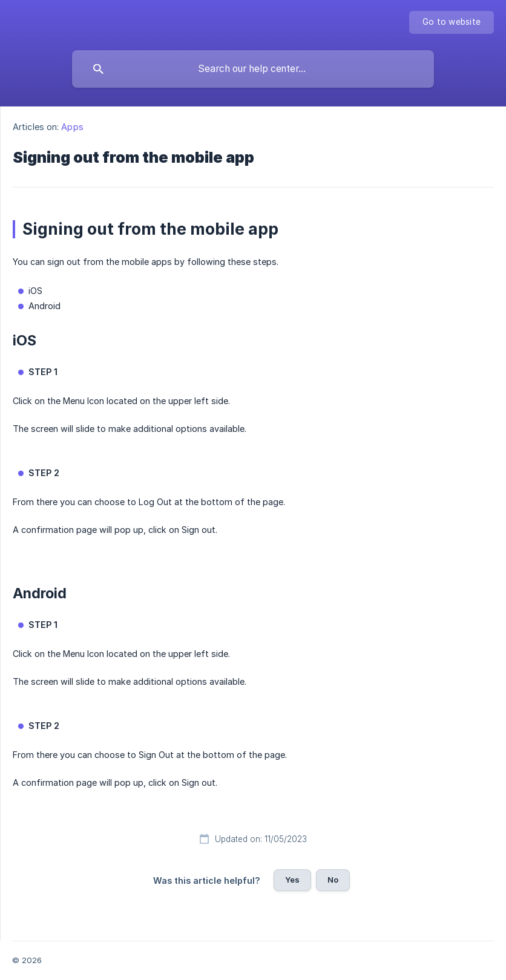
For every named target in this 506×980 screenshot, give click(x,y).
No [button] (333, 880)
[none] (452, 22)
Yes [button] (292, 880)
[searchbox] (253, 69)
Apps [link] (72, 127)
